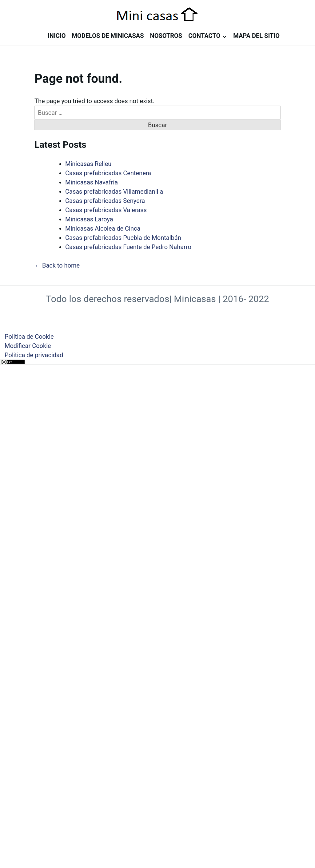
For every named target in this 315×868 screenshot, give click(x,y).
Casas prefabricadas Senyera (105, 201)
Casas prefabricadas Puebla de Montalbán (123, 238)
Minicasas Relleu (88, 164)
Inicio (57, 36)
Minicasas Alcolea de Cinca (103, 228)
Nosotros (166, 36)
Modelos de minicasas (108, 36)
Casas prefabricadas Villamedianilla (114, 192)
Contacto (204, 36)
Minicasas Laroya (89, 219)
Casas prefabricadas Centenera (108, 173)
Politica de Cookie (29, 337)
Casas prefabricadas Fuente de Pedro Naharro (128, 247)
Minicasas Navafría (92, 182)
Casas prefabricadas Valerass (106, 210)
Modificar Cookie (28, 346)
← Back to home (57, 265)
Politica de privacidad (34, 355)
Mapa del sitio (256, 36)
